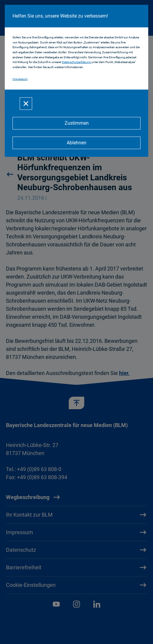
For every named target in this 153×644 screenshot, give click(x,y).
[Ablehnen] (76, 143)
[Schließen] (26, 104)
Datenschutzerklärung (77, 62)
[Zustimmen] (76, 123)
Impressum (20, 79)
